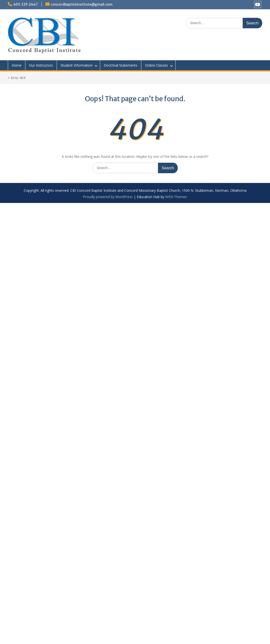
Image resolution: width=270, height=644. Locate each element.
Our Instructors (41, 65)
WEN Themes (176, 197)
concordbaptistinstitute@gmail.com (82, 4)
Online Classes (156, 65)
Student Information (77, 65)
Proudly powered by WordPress (108, 197)
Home (17, 65)
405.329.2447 (26, 4)
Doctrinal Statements (121, 65)
